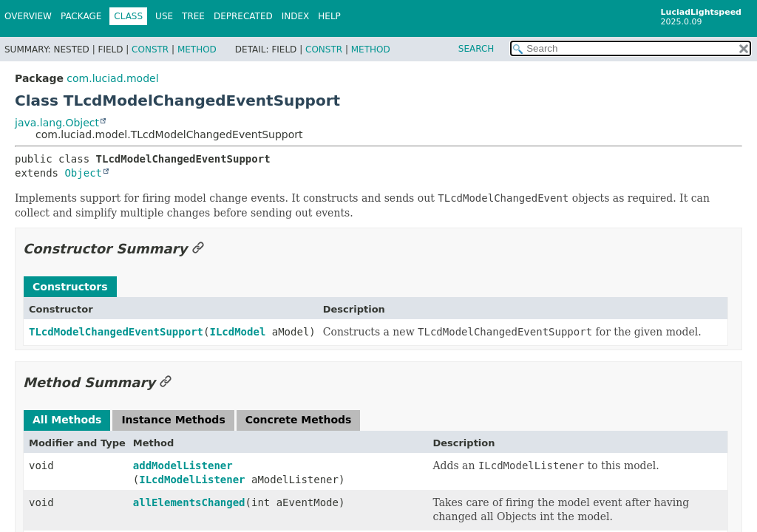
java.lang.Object (57, 123)
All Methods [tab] (67, 420)
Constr (150, 50)
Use (164, 16)
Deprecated (243, 16)
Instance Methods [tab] (173, 420)
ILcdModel (237, 332)
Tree (193, 16)
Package (81, 16)
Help (329, 16)
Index (296, 16)
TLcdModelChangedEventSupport (116, 332)
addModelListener (183, 465)
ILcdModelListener (192, 480)
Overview (28, 16)
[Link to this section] (198, 249)
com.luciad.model (112, 78)
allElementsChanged (189, 502)
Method (197, 50)
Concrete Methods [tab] (299, 420)
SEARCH (476, 49)
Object (83, 173)
